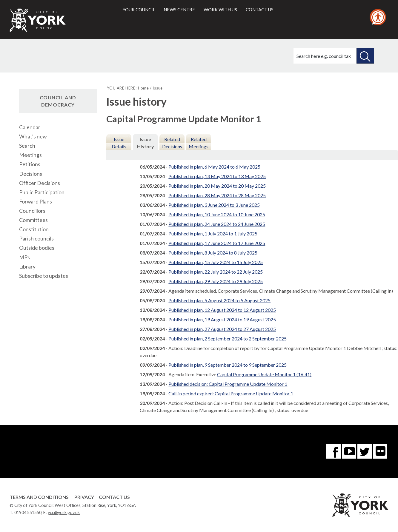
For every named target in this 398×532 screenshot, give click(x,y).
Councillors (32, 211)
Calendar (30, 127)
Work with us (220, 10)
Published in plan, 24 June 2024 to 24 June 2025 (217, 224)
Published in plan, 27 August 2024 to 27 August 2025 (222, 329)
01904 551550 (28, 512)
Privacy (84, 497)
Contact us (260, 10)
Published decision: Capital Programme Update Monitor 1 (228, 384)
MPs (24, 257)
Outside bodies (37, 248)
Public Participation (42, 192)
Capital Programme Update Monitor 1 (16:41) (264, 374)
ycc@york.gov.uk (64, 512)
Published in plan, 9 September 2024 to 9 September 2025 (228, 365)
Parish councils (36, 239)
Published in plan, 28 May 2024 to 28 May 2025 (217, 195)
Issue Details (119, 143)
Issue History (146, 143)
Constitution (34, 229)
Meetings (30, 155)
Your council (139, 10)
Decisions (31, 174)
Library (27, 267)
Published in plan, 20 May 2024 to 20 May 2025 (217, 186)
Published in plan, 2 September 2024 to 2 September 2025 (228, 339)
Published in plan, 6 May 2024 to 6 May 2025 (214, 167)
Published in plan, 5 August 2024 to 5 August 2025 (219, 300)
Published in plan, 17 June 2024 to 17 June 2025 (217, 243)
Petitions (30, 164)
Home (143, 88)
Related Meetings (199, 143)
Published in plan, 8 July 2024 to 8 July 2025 (213, 253)
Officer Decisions (40, 183)
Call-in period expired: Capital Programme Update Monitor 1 (231, 393)
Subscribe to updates (44, 276)
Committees (33, 220)
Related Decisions (172, 143)
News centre (179, 10)
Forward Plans (36, 202)
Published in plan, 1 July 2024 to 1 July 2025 (213, 233)
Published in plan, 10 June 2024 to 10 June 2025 (217, 214)
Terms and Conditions (39, 497)
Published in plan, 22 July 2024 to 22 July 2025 (216, 272)
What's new (33, 137)
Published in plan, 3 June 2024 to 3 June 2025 (214, 205)
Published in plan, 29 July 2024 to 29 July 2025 (216, 281)
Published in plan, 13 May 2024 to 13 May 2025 (217, 176)
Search (27, 146)
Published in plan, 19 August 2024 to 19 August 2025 (222, 319)
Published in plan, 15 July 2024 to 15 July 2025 (216, 262)
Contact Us (114, 497)
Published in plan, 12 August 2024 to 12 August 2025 (222, 310)
